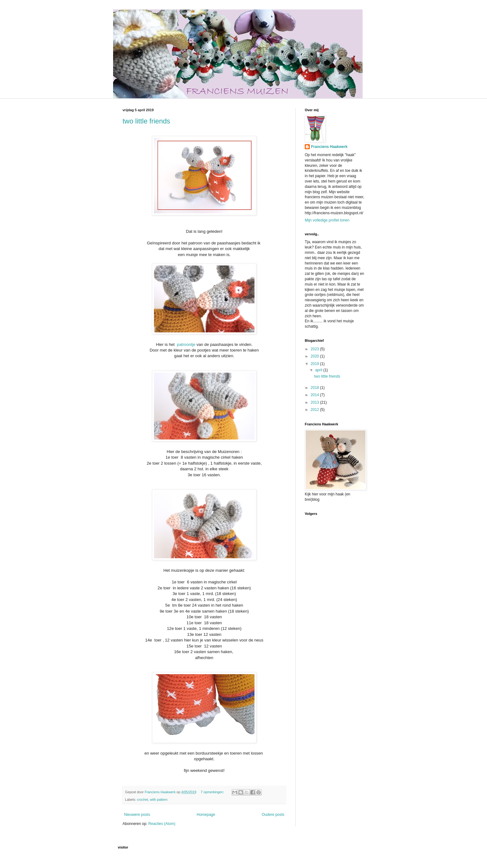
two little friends (146, 121)
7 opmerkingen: (213, 792)
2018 (315, 388)
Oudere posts (273, 815)
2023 (315, 349)
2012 (315, 410)
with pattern (159, 800)
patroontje (186, 344)
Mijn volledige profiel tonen (327, 220)
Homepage (206, 815)
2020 (315, 356)
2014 (315, 395)
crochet (142, 800)
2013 (315, 402)
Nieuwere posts (137, 815)
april (319, 370)
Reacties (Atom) (162, 824)
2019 (315, 364)
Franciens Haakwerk (329, 147)
